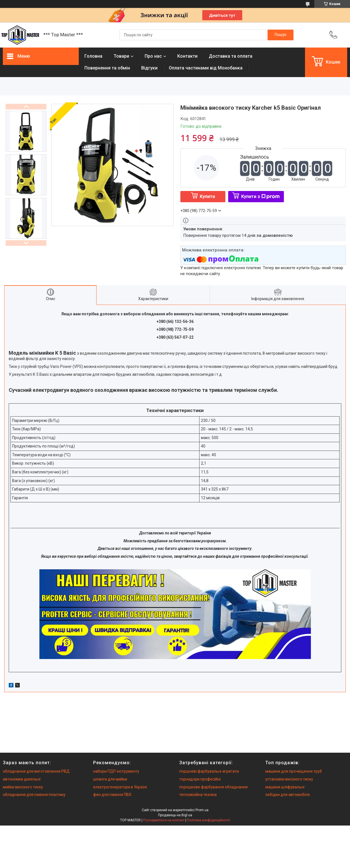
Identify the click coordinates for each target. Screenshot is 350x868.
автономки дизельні (22, 779)
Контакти (187, 56)
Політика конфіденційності (209, 820)
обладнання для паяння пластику (34, 795)
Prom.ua (202, 810)
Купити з (260, 196)
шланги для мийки (110, 779)
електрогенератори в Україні (120, 787)
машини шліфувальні (285, 787)
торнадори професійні (200, 779)
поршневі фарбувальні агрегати (209, 771)
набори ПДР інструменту (116, 771)
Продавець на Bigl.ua (175, 815)
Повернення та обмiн (107, 68)
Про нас (153, 56)
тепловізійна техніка (198, 795)
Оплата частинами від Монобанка (206, 68)
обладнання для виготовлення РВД (36, 771)
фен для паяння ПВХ (112, 795)
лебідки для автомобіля (288, 795)
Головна (93, 56)
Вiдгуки (149, 68)
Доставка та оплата (231, 56)
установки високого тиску (289, 779)
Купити (207, 196)
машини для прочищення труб (294, 771)
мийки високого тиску (23, 787)
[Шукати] (281, 35)
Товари (121, 56)
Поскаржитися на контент (164, 820)
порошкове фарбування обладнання (213, 787)
